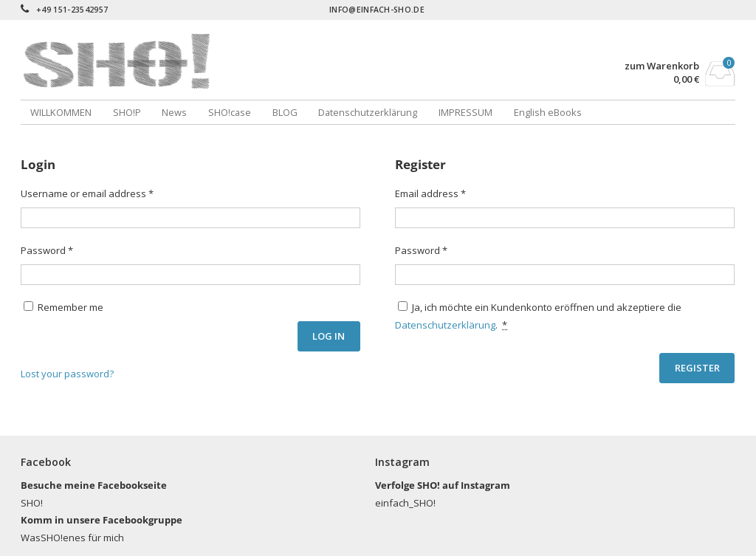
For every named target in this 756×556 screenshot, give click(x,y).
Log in (329, 336)
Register (697, 368)
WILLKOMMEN (61, 112)
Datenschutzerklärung (368, 112)
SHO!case (230, 112)
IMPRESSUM (465, 112)
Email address (430, 193)
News (174, 112)
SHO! (32, 503)
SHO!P (127, 112)
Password (47, 250)
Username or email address (87, 193)
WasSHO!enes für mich (72, 538)
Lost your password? (67, 374)
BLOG (285, 112)
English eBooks (548, 112)
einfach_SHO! (405, 503)
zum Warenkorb (662, 66)
